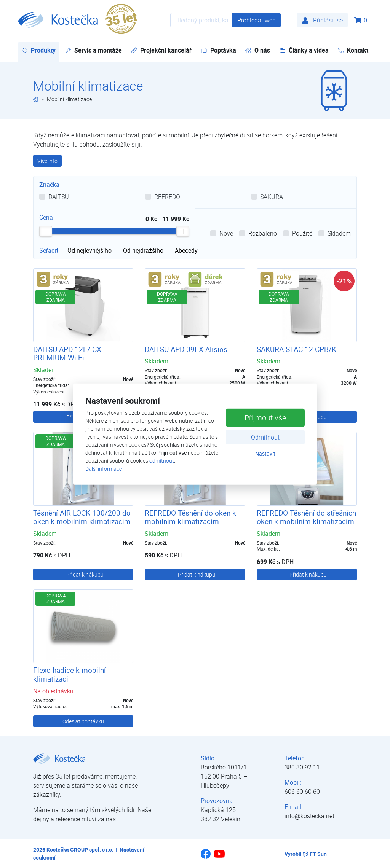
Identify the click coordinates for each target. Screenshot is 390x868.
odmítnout (162, 461)
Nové (226, 233)
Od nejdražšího (143, 250)
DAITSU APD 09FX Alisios (186, 349)
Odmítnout (265, 437)
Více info (47, 161)
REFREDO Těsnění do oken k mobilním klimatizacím (190, 517)
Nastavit (265, 453)
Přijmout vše (265, 418)
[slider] (46, 231)
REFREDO (167, 197)
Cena (46, 217)
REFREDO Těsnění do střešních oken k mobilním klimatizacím (306, 517)
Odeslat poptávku (83, 721)
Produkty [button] (41, 50)
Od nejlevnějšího (90, 250)
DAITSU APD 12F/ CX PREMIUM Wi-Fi (67, 354)
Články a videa (304, 50)
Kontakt (353, 50)
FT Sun (315, 854)
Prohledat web (257, 20)
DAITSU (59, 197)
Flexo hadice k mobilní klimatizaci (70, 674)
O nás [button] (258, 50)
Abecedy (186, 250)
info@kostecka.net (309, 816)
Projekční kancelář (161, 50)
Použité (302, 233)
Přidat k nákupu (85, 574)
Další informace (104, 469)
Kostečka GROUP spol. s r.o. (80, 850)
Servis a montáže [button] (94, 50)
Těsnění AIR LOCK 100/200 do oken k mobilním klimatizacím (82, 517)
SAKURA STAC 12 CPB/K (296, 349)
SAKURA (272, 197)
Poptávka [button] (219, 50)
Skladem (339, 233)
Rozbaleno (263, 233)
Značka (49, 185)
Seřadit (49, 250)
